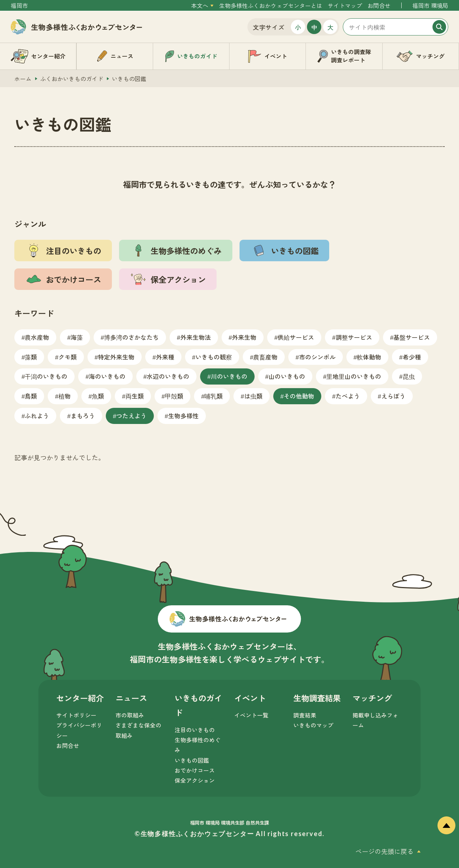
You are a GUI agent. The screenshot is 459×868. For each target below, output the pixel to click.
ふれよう (37, 416)
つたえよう (131, 416)
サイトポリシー (76, 715)
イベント (250, 698)
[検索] (439, 27)
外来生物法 (196, 337)
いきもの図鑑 (192, 760)
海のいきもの (107, 376)
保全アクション (195, 780)
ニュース (131, 698)
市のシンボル (317, 357)
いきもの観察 (214, 357)
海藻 (77, 337)
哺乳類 (214, 396)
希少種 (412, 357)
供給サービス (296, 337)
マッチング (372, 698)
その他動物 (299, 396)
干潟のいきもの (46, 376)
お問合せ (379, 6)
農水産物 (37, 337)
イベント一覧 (251, 715)
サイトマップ (345, 6)
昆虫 (409, 376)
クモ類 (68, 357)
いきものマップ (313, 725)
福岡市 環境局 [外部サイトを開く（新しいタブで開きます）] (430, 6)
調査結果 (305, 715)
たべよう (348, 396)
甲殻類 (174, 396)
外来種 (165, 357)
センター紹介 (80, 698)
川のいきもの (229, 376)
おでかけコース (195, 770)
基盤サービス (412, 337)
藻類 (31, 357)
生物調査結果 (317, 698)
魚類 (98, 396)
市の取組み (130, 715)
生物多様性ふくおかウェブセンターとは (271, 6)
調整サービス (354, 337)
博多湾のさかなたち (131, 337)
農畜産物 (265, 357)
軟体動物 (369, 357)
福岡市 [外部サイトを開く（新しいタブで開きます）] (19, 6)
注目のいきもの (195, 730)
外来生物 (244, 337)
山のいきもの (287, 376)
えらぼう (393, 396)
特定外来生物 (116, 357)
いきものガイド (198, 705)
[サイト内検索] (396, 27)
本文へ (200, 6)
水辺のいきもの (168, 376)
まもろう (83, 416)
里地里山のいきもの (354, 376)
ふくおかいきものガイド (72, 79)
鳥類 (31, 396)
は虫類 (253, 396)
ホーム (23, 79)
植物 (65, 396)
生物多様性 (183, 416)
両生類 (135, 396)
